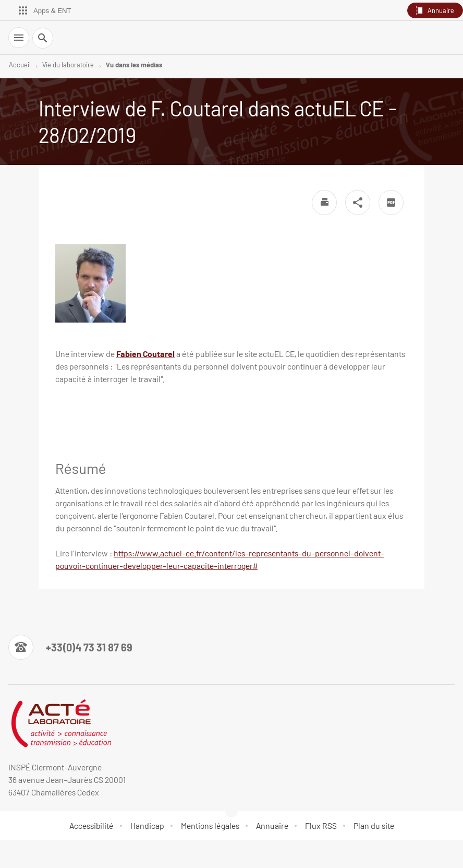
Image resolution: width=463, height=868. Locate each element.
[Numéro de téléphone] (70, 647)
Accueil (20, 65)
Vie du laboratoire (68, 65)
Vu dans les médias (134, 65)
